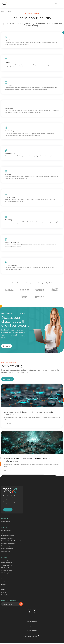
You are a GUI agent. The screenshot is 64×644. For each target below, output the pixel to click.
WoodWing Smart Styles (8, 583)
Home (3, 12)
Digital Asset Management (9, 543)
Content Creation (6, 540)
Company (4, 588)
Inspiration (5, 528)
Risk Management (6, 561)
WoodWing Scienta (7, 575)
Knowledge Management (8, 553)
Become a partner (6, 597)
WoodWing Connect (7, 580)
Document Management (8, 548)
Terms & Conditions (32, 640)
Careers (3, 599)
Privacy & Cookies (32, 636)
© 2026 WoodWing (32, 631)
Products (4, 567)
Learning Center (6, 604)
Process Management (7, 556)
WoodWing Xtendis (7, 577)
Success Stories (6, 531)
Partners (4, 594)
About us (4, 591)
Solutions (4, 537)
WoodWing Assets (7, 572)
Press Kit (4, 602)
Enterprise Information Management (11, 550)
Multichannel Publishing (8, 545)
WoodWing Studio (6, 570)
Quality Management (7, 558)
